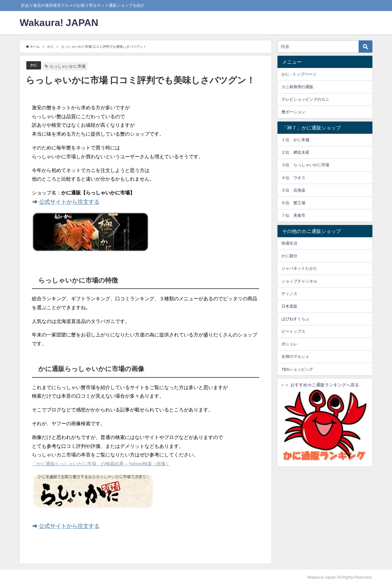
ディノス (289, 294)
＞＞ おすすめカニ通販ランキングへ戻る (325, 423)
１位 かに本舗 (295, 140)
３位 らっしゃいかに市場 (305, 165)
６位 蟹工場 (293, 203)
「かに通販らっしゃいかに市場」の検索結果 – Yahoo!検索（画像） (106, 463)
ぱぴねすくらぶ (295, 319)
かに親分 (289, 256)
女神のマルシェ (295, 356)
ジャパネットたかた (299, 268)
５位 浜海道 (293, 190)
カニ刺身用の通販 (297, 87)
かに (34, 65)
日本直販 (289, 306)
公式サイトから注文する (69, 202)
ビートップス (293, 331)
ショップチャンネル (299, 281)
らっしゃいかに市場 (69, 66)
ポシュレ (289, 344)
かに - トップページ (299, 74)
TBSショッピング (297, 369)
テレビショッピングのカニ (305, 99)
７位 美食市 (293, 215)
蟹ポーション (293, 112)
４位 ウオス (293, 178)
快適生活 (289, 243)
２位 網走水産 (295, 152)
